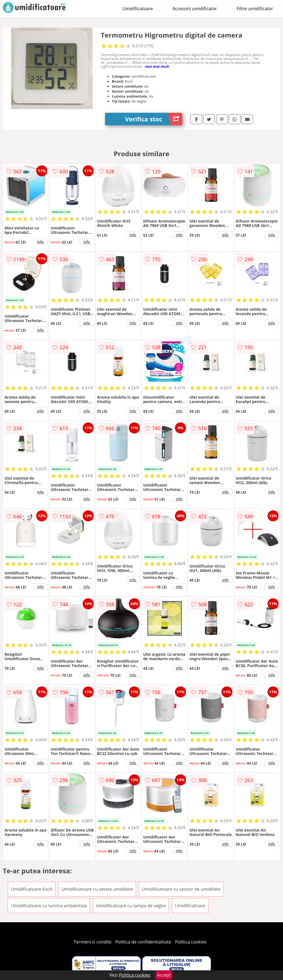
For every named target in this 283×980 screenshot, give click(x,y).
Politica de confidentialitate (143, 942)
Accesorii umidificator (195, 9)
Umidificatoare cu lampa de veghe (131, 906)
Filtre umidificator (255, 9)
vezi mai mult (157, 66)
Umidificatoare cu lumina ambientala (49, 906)
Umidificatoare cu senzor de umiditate (181, 889)
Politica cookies (191, 942)
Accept (164, 975)
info (40, 242)
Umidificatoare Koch (32, 889)
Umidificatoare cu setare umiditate (97, 889)
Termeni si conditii (93, 942)
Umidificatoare (138, 9)
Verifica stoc (154, 119)
